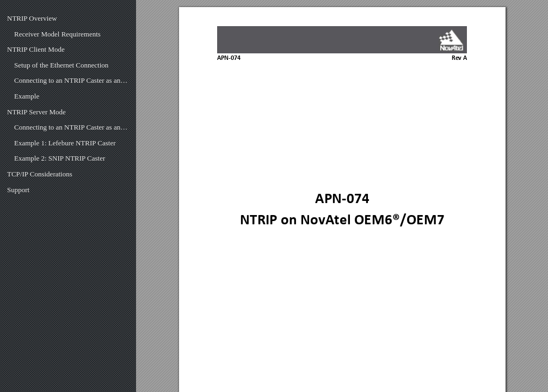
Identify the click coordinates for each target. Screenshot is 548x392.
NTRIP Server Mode (36, 112)
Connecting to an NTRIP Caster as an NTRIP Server (72, 127)
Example (27, 96)
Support (18, 190)
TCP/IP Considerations (40, 174)
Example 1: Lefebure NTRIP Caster (65, 143)
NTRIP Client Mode (36, 49)
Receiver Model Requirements (57, 34)
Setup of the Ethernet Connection (61, 65)
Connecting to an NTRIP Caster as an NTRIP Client (72, 80)
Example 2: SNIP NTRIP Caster (60, 158)
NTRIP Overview (32, 18)
